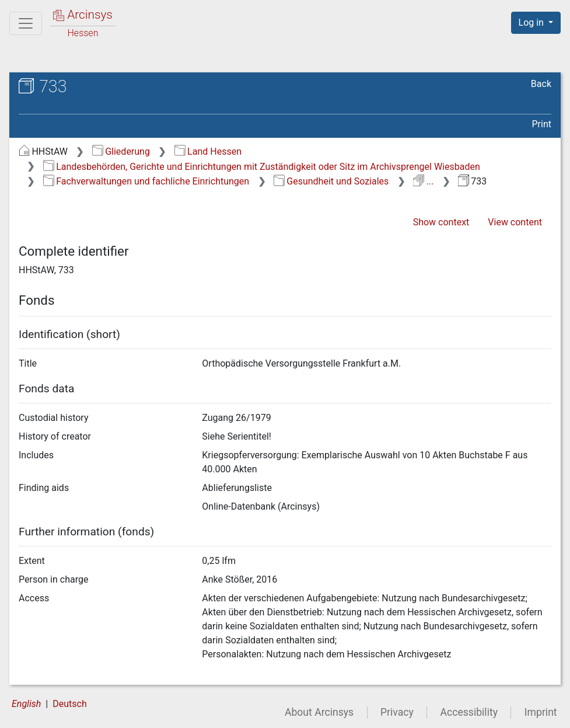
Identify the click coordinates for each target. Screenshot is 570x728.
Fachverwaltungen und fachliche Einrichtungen (146, 181)
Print (542, 124)
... (423, 181)
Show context (441, 222)
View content (515, 222)
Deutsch (69, 704)
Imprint (541, 712)
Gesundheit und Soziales (331, 181)
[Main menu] (26, 23)
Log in (532, 22)
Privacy (397, 712)
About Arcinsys (319, 712)
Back (541, 84)
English (26, 704)
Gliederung (121, 151)
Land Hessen (208, 151)
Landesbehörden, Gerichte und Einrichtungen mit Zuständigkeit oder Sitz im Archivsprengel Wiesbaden (262, 167)
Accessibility (469, 712)
